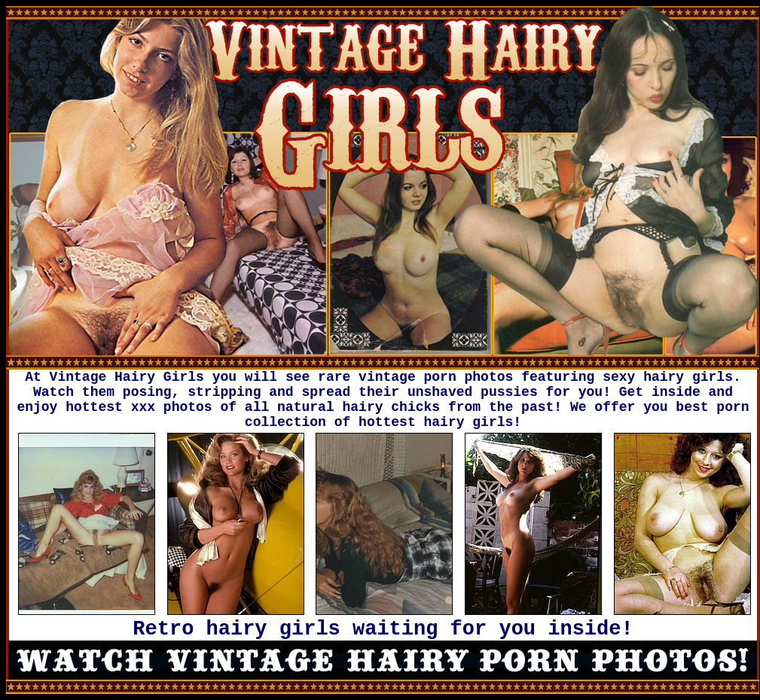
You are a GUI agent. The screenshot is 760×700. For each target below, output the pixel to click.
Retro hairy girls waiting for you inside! (383, 629)
